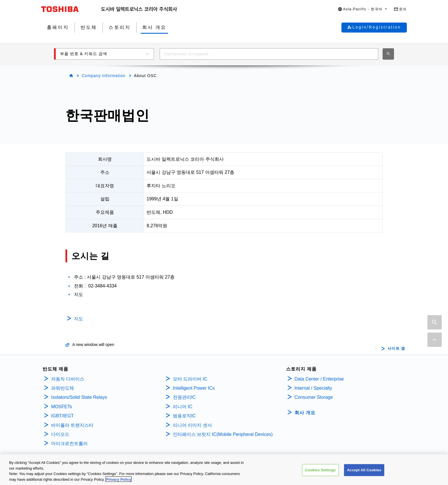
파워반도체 (63, 388)
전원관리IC (184, 397)
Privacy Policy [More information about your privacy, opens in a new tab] (119, 482)
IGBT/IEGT (62, 416)
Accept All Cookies (364, 472)
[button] (363, 9)
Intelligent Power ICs (194, 388)
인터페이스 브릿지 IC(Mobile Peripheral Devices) (223, 434)
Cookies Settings (321, 472)
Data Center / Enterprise (319, 379)
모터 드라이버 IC (190, 379)
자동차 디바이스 (68, 379)
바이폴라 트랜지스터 (72, 425)
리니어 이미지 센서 (192, 425)
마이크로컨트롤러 (69, 443)
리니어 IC (183, 407)
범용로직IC (184, 416)
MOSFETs (62, 407)
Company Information (104, 76)
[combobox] (269, 54)
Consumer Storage (314, 397)
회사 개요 (305, 413)
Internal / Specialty (313, 388)
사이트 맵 (396, 349)
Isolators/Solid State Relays (79, 397)
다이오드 (60, 434)
